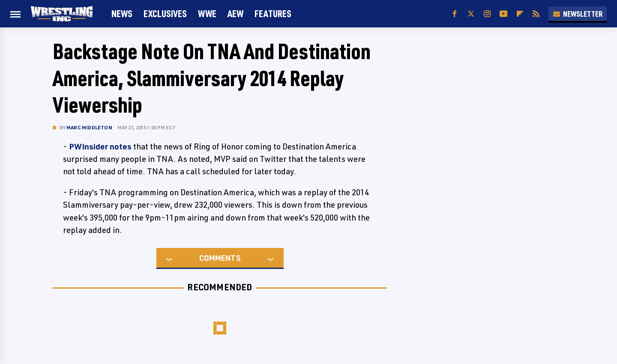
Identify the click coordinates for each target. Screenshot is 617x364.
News (122, 13)
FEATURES (273, 13)
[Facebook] (455, 14)
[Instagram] (487, 14)
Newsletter (578, 14)
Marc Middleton (89, 127)
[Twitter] (471, 14)
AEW (235, 13)
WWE (207, 13)
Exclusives (165, 13)
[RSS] (536, 14)
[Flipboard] (520, 14)
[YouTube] (503, 14)
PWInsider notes (100, 146)
